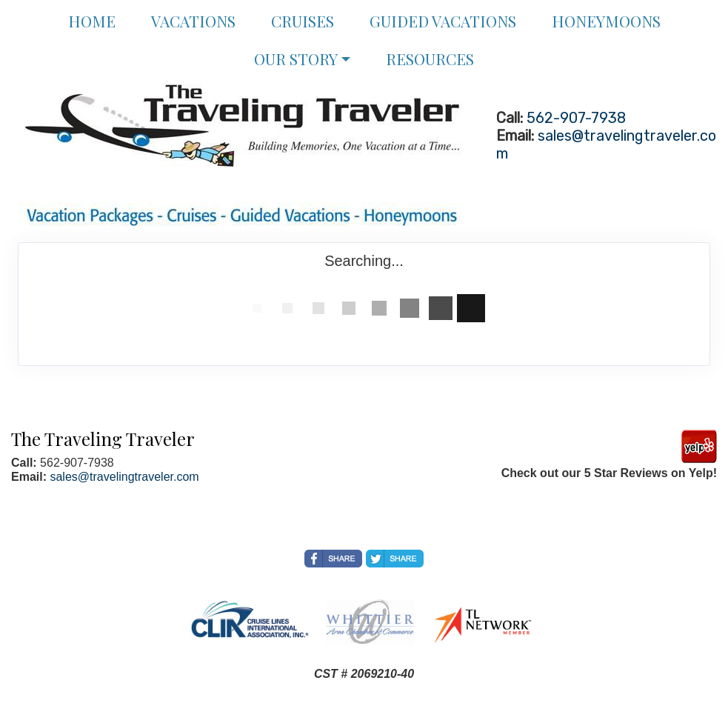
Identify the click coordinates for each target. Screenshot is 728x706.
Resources (430, 59)
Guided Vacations (443, 21)
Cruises (303, 21)
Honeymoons (606, 21)
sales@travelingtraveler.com (124, 477)
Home (92, 21)
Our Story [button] (296, 59)
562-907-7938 (576, 118)
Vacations (193, 21)
